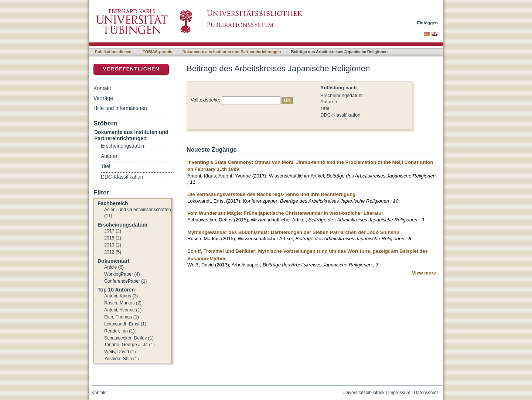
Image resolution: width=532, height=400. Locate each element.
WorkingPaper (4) (122, 274)
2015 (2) (113, 238)
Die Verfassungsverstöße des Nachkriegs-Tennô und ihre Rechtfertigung (271, 194)
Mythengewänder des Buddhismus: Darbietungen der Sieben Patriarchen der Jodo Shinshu (293, 232)
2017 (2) (113, 231)
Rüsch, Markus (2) (123, 303)
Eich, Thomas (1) (122, 317)
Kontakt (102, 88)
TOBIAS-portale (157, 52)
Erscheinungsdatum (342, 95)
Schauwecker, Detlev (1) (129, 338)
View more (424, 273)
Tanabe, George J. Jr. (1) (129, 345)
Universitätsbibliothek (364, 393)
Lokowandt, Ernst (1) (125, 324)
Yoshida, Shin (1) (122, 359)
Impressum (399, 393)
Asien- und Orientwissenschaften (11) (138, 213)
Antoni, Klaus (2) (121, 296)
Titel (325, 108)
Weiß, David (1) (120, 352)
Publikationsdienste (114, 52)
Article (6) (114, 267)
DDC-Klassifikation (340, 115)
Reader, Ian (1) (119, 331)
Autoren (329, 102)
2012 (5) (113, 252)
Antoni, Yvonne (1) (123, 310)
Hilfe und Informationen (120, 108)
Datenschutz (426, 393)
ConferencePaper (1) (125, 281)
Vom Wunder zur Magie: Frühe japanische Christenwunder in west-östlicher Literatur (285, 213)
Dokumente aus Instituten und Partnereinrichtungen (232, 52)
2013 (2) (113, 245)
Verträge (103, 98)
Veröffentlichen (131, 69)
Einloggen (428, 23)
